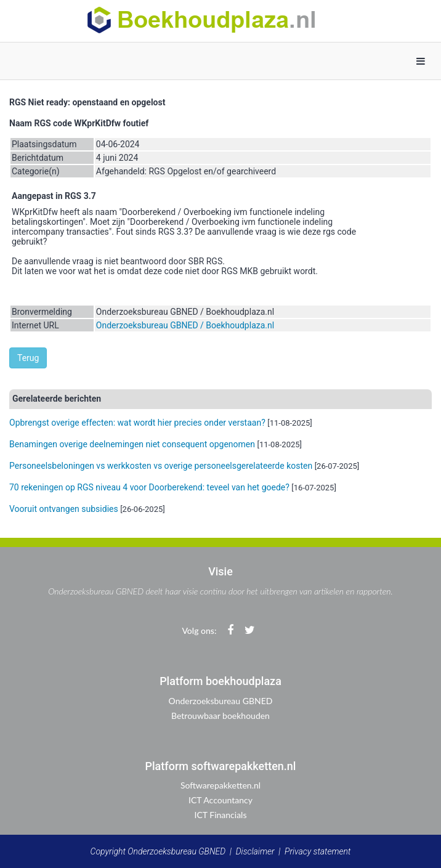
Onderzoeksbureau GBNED (221, 701)
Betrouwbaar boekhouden (220, 716)
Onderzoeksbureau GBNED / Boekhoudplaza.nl (185, 325)
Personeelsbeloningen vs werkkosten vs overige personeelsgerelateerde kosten (161, 466)
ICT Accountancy (220, 800)
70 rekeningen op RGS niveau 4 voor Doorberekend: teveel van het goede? (149, 487)
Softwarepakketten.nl (220, 785)
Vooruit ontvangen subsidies (64, 509)
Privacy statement (318, 851)
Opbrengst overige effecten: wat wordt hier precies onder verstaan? (137, 423)
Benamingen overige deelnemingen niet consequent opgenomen (132, 444)
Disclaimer (255, 851)
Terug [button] (28, 358)
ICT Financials (221, 815)
